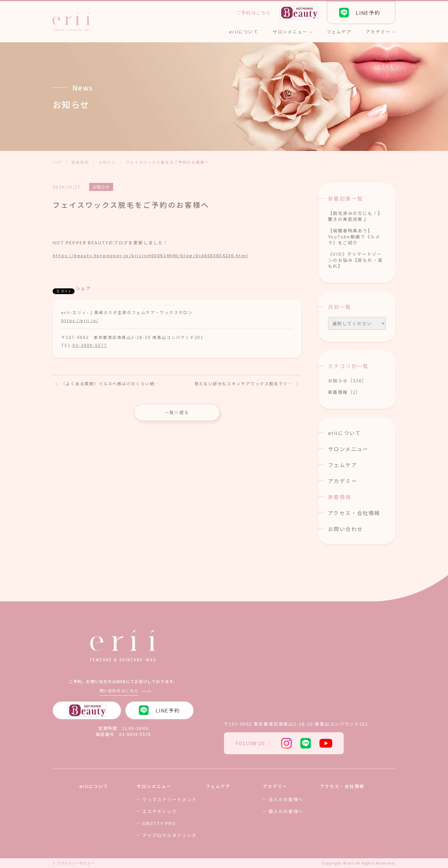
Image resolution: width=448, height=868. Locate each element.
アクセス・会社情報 (354, 513)
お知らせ (101, 187)
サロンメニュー (348, 449)
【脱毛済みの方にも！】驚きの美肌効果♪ (355, 216)
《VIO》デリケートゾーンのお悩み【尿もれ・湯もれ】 (355, 260)
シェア (83, 288)
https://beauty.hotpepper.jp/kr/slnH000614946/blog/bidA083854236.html (150, 255)
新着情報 (340, 497)
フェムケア (343, 465)
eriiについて (344, 433)
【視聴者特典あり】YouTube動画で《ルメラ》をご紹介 (354, 237)
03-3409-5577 (90, 345)
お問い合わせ (345, 529)
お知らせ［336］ (347, 381)
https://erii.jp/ (80, 320)
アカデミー (343, 481)
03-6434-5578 (135, 734)
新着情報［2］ (344, 392)
